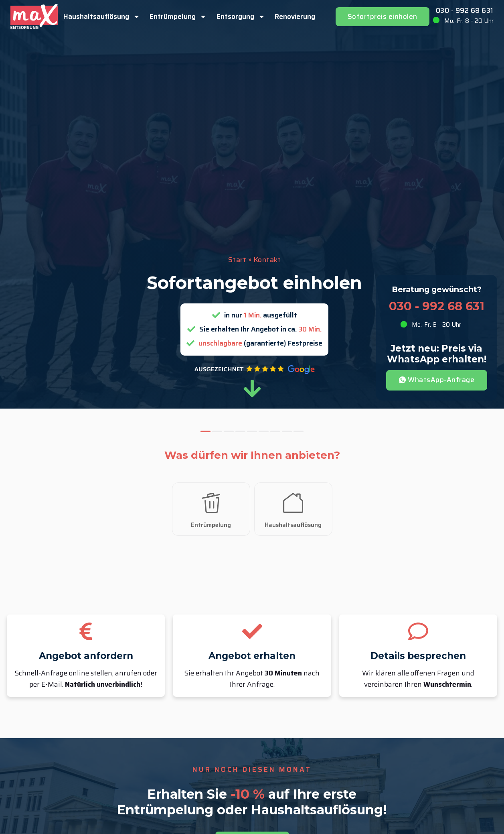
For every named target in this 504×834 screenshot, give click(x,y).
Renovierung (295, 17)
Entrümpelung (178, 17)
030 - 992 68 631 (465, 11)
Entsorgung (241, 17)
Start (237, 260)
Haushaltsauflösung (102, 17)
